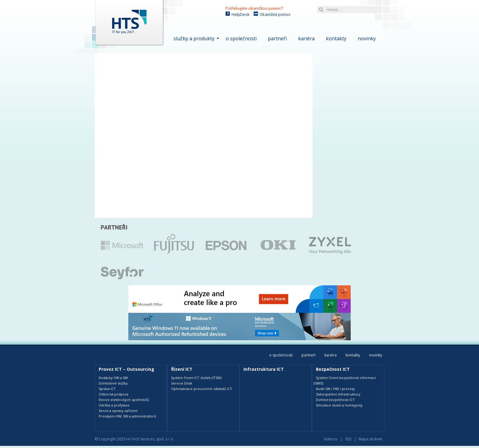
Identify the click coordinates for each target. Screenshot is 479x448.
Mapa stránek (370, 439)
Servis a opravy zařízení (118, 411)
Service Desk (182, 383)
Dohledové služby (113, 383)
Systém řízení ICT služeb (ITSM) (196, 378)
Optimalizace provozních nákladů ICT (202, 389)
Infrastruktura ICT (264, 369)
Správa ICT (107, 389)
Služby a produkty (194, 38)
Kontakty (336, 38)
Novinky (367, 38)
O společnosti (241, 38)
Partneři (277, 38)
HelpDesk (241, 14)
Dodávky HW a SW (113, 378)
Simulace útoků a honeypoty (339, 405)
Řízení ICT (182, 369)
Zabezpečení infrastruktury (338, 394)
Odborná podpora (113, 394)
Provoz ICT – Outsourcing (126, 369)
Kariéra (306, 38)
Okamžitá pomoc (275, 14)
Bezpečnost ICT (333, 369)
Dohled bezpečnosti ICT (335, 400)
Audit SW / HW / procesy (335, 389)
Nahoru (331, 439)
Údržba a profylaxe (114, 405)
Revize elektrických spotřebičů (124, 400)
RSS (348, 439)
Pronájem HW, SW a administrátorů (127, 416)
